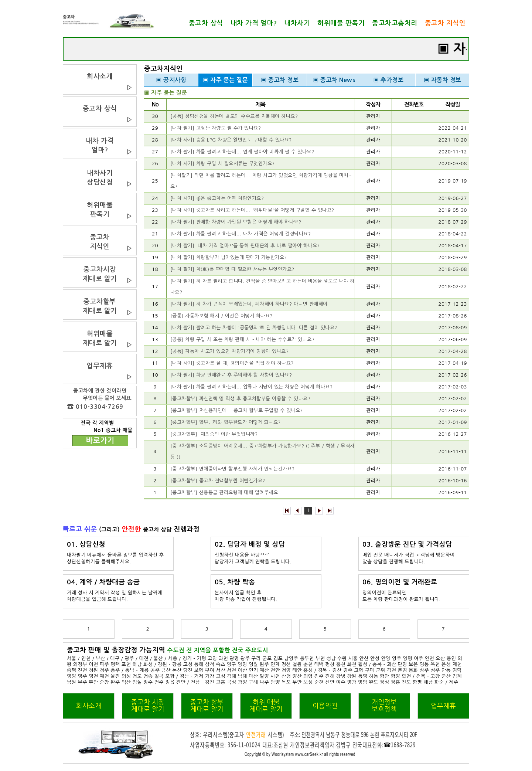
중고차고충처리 (395, 23)
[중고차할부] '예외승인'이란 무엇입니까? (214, 434)
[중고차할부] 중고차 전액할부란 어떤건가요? (218, 481)
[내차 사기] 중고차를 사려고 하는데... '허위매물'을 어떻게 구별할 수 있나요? (252, 210)
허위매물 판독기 (341, 23)
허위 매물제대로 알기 (266, 706)
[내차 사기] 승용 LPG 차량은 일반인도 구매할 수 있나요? (231, 140)
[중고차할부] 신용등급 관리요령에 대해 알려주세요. (225, 493)
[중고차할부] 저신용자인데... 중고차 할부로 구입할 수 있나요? (237, 410)
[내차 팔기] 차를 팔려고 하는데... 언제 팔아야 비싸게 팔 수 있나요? (242, 152)
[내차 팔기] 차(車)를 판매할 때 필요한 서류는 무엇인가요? (232, 269)
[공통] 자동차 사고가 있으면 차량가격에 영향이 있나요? (230, 351)
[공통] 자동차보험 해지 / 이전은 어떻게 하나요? (221, 316)
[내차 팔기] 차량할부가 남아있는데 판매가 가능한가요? (229, 257)
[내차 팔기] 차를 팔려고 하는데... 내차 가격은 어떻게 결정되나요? (241, 234)
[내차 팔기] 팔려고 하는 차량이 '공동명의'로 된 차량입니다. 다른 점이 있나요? (254, 328)
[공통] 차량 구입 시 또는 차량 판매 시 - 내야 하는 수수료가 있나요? (243, 339)
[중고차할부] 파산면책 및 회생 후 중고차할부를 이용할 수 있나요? (241, 399)
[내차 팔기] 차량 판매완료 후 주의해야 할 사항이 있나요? (231, 375)
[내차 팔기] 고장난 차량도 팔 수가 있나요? (216, 128)
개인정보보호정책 (384, 706)
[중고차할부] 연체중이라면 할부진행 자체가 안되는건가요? (233, 469)
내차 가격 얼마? (254, 23)
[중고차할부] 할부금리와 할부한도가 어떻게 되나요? (226, 422)
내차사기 (297, 23)
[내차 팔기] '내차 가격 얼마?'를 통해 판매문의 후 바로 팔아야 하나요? (245, 246)
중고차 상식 (206, 23)
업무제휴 (443, 706)
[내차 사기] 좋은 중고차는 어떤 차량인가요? (217, 198)
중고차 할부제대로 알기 (207, 706)
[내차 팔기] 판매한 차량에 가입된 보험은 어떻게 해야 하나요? (236, 222)
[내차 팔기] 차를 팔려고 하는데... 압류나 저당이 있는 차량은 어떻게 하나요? (252, 387)
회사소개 (89, 706)
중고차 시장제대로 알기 (148, 706)
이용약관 (325, 706)
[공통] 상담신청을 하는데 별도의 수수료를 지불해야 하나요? (234, 116)
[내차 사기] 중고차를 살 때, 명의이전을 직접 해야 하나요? (232, 363)
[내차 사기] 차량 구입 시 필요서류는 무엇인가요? (223, 164)
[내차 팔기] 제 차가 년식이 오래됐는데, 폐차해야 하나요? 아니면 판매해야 (249, 304)
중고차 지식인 (445, 23)
